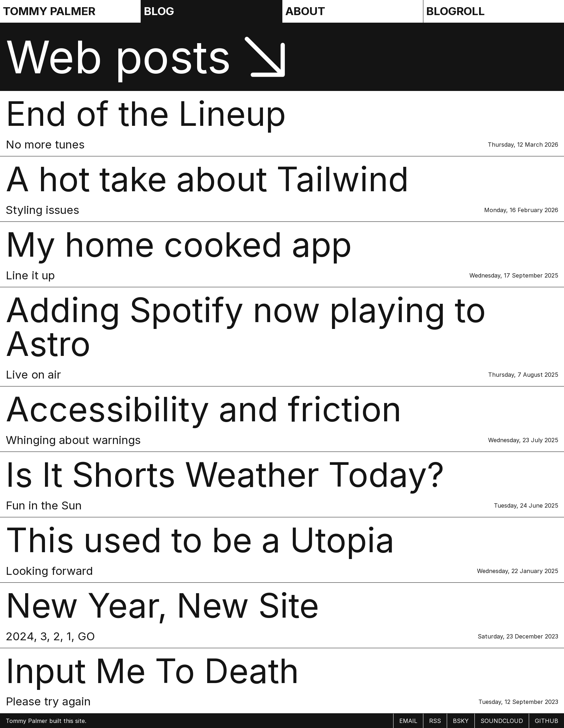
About (305, 11)
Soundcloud (502, 721)
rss (435, 721)
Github (547, 721)
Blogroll (456, 11)
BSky (461, 721)
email (408, 721)
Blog (159, 11)
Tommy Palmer (49, 11)
